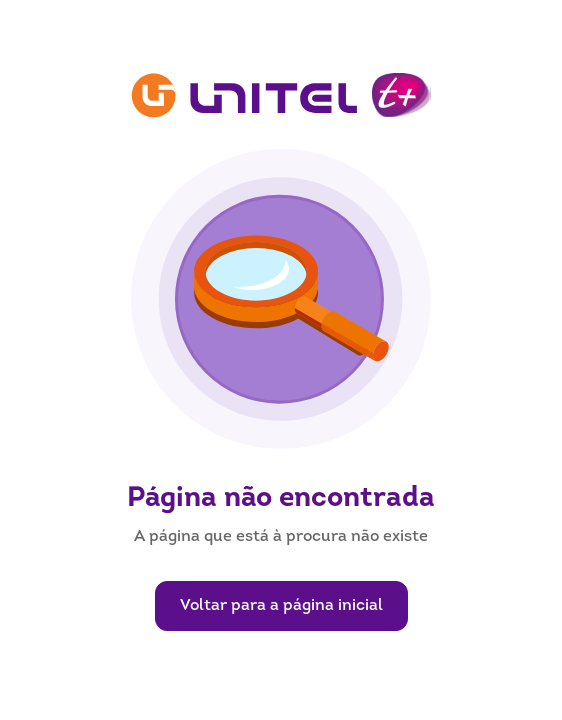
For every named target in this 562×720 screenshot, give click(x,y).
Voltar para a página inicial (281, 606)
